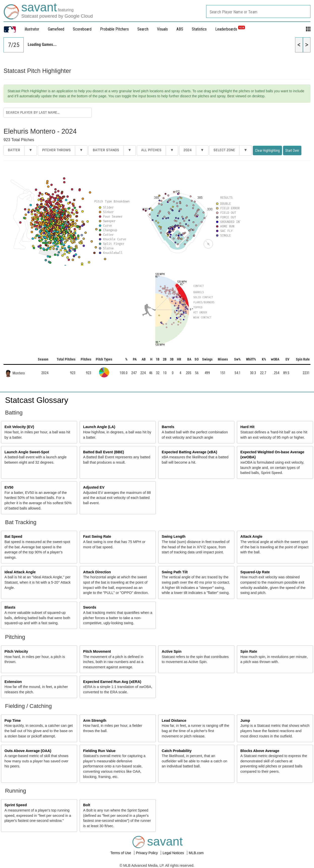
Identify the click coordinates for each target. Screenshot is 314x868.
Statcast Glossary (37, 400)
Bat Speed (13, 536)
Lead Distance (174, 721)
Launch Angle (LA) (99, 427)
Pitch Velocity (16, 651)
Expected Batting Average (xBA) (190, 452)
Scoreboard (82, 29)
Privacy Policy (147, 853)
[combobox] (258, 11)
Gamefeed (56, 29)
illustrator (32, 29)
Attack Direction (97, 572)
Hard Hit (247, 427)
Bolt (87, 805)
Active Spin (172, 651)
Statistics (199, 29)
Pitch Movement (97, 651)
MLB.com (196, 853)
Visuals (162, 29)
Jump (245, 721)
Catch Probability (177, 751)
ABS (180, 29)
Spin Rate (249, 651)
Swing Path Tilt (175, 572)
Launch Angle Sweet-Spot (27, 452)
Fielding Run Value (99, 751)
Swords (90, 607)
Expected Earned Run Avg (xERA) (112, 682)
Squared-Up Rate (255, 572)
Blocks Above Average (260, 751)
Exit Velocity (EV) (19, 427)
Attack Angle (251, 536)
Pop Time (13, 721)
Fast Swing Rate (97, 536)
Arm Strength (95, 721)
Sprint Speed (16, 805)
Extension (13, 682)
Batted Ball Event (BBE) (104, 452)
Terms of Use (121, 853)
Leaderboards (230, 29)
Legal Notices (174, 853)
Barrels (168, 427)
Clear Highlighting (267, 151)
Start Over (292, 151)
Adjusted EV (94, 487)
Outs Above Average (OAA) (28, 751)
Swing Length (174, 536)
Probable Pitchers (114, 29)
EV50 (9, 487)
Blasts (10, 607)
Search (143, 29)
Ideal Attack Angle (20, 572)
